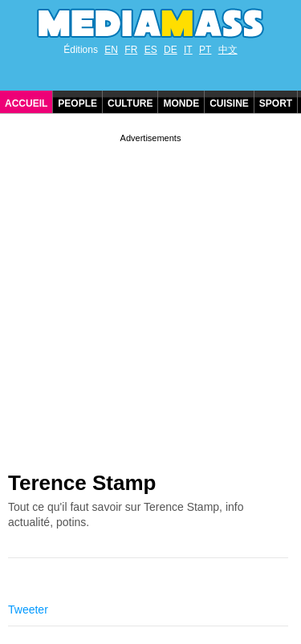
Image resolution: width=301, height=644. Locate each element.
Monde (181, 103)
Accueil (26, 103)
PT (205, 50)
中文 (228, 50)
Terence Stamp (82, 483)
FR (131, 50)
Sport (276, 103)
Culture (130, 103)
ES (151, 50)
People (77, 103)
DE (171, 50)
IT (188, 50)
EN (111, 50)
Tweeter (28, 610)
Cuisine (229, 103)
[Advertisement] (150, 296)
